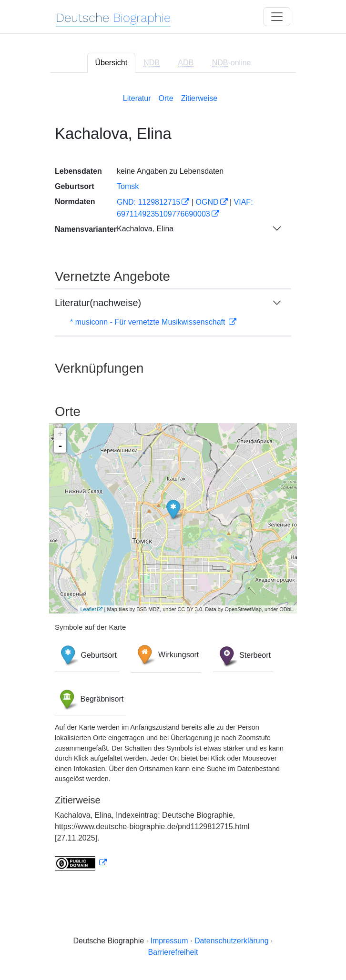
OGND (207, 202)
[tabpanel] (173, 480)
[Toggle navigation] (277, 17)
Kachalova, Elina (145, 229)
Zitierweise (199, 98)
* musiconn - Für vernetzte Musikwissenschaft (149, 322)
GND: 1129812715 (148, 202)
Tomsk (128, 186)
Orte (166, 98)
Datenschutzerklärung (232, 941)
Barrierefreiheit (173, 952)
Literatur (137, 98)
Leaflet (88, 609)
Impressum (169, 941)
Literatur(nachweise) (98, 303)
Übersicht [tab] (112, 63)
